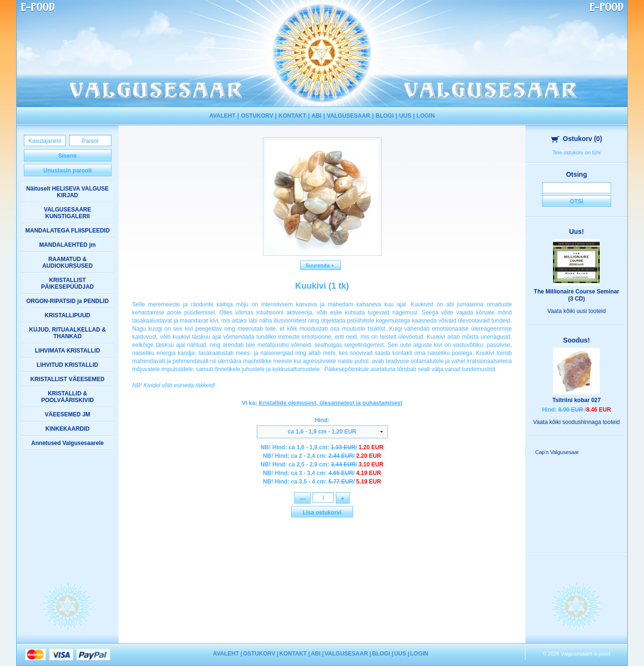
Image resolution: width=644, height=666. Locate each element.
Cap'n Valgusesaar (557, 452)
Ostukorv (577, 139)
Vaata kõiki (577, 311)
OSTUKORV (257, 116)
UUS (405, 116)
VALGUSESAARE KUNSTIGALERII (67, 213)
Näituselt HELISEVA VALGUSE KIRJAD (67, 192)
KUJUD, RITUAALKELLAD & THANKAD (67, 333)
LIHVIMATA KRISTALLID (67, 351)
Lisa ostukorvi (322, 514)
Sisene (67, 156)
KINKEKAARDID (67, 429)
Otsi (576, 202)
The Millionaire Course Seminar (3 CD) (577, 295)
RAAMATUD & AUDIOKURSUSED (68, 262)
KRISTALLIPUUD (68, 315)
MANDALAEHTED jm (67, 245)
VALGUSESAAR (348, 116)
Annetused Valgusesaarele (68, 443)
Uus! (577, 232)
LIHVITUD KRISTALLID (67, 365)
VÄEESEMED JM (67, 414)
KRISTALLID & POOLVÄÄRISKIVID (67, 397)
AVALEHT (222, 116)
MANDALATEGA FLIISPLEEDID (67, 231)
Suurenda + (321, 265)
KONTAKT (292, 116)
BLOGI (384, 116)
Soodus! (576, 340)
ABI (317, 116)
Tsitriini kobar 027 (576, 400)
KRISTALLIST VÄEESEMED (68, 379)
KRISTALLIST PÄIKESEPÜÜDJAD (67, 283)
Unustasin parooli (67, 171)
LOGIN (426, 116)
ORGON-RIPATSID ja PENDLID (67, 301)
